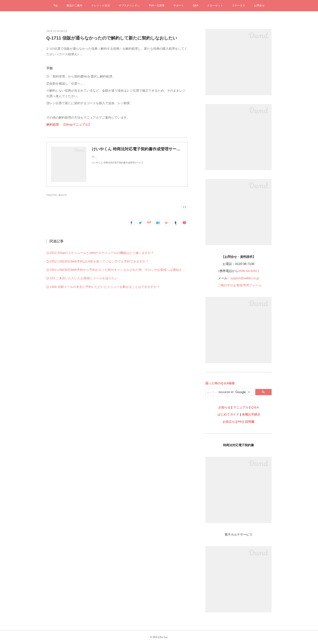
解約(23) (63, 195)
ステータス (238, 6)
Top (56, 6)
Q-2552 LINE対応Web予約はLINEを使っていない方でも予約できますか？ (97, 261)
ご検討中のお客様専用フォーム (240, 285)
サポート (179, 6)
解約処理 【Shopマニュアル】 (69, 125)
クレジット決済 (100, 6)
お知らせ (224, 407)
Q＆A (255, 407)
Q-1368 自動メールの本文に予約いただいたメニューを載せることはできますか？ (103, 287)
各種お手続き (251, 414)
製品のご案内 (74, 6)
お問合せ (259, 6)
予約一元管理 (157, 6)
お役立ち (229, 422)
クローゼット (215, 6)
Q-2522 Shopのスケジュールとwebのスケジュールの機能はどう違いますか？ (100, 253)
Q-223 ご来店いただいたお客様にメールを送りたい (82, 278)
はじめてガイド (228, 414)
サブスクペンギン (129, 6)
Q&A (196, 6)
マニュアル (241, 407)
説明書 (250, 422)
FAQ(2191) (52, 195)
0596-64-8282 (248, 271)
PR (239, 422)
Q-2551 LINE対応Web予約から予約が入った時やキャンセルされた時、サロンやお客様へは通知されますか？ (117, 270)
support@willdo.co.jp (245, 278)
